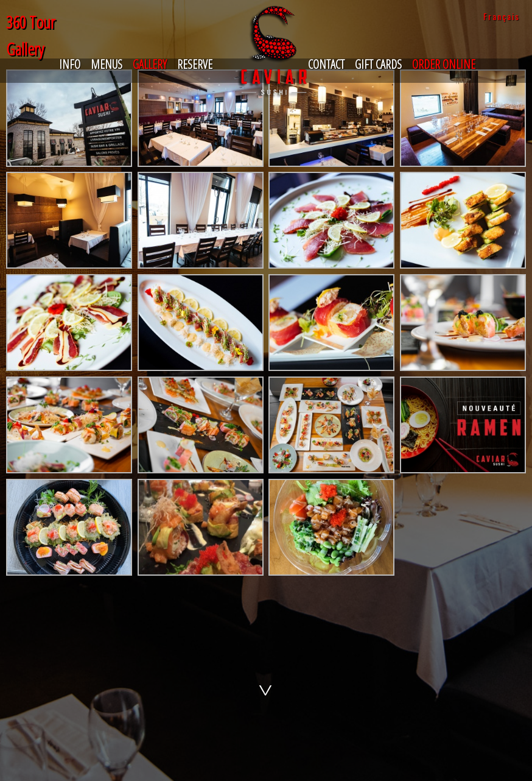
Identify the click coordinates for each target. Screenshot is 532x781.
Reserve (195, 64)
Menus (107, 64)
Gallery (150, 64)
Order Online (444, 64)
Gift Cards (378, 64)
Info (70, 64)
